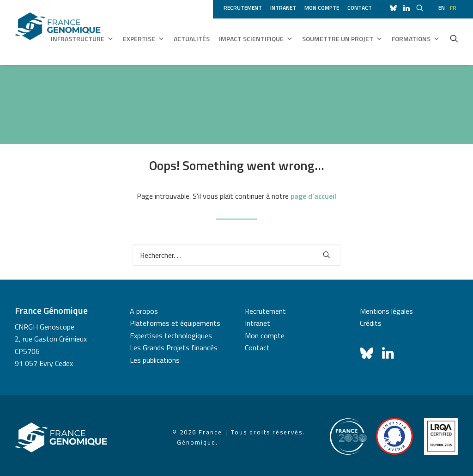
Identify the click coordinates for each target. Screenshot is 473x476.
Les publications (155, 360)
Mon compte (322, 8)
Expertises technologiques (171, 336)
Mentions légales (386, 311)
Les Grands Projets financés (174, 348)
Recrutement (243, 8)
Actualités (192, 39)
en (442, 8)
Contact (360, 8)
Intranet (283, 8)
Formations (416, 39)
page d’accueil (313, 196)
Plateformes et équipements (175, 323)
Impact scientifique (256, 39)
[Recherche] (236, 255)
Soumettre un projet (342, 39)
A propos (144, 311)
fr (453, 8)
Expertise (144, 39)
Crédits (371, 323)
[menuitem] (244, 6)
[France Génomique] (58, 32)
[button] (454, 38)
